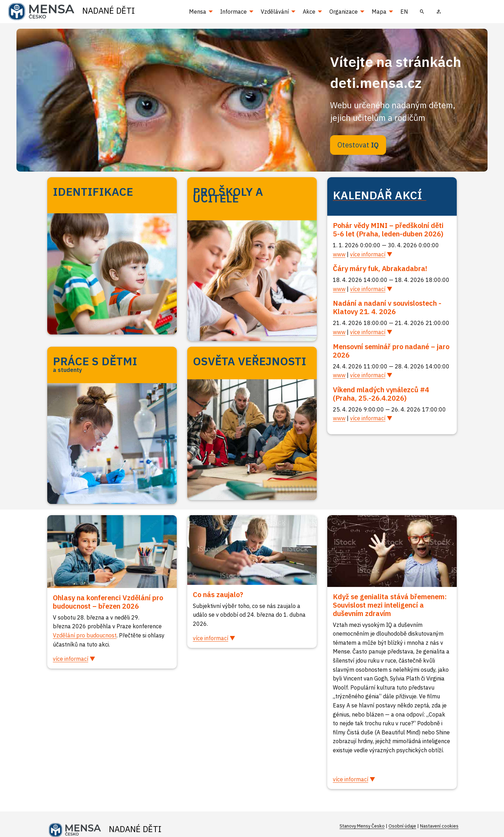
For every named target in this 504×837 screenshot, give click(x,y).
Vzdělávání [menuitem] (275, 12)
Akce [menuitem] (309, 12)
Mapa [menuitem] (379, 12)
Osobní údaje (402, 826)
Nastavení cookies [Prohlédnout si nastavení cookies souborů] (439, 826)
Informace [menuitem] (233, 12)
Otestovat (358, 145)
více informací (368, 254)
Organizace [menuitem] (344, 12)
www (339, 254)
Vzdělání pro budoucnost (85, 635)
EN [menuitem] (404, 12)
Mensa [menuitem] (198, 12)
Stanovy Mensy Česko (362, 826)
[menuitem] (422, 12)
